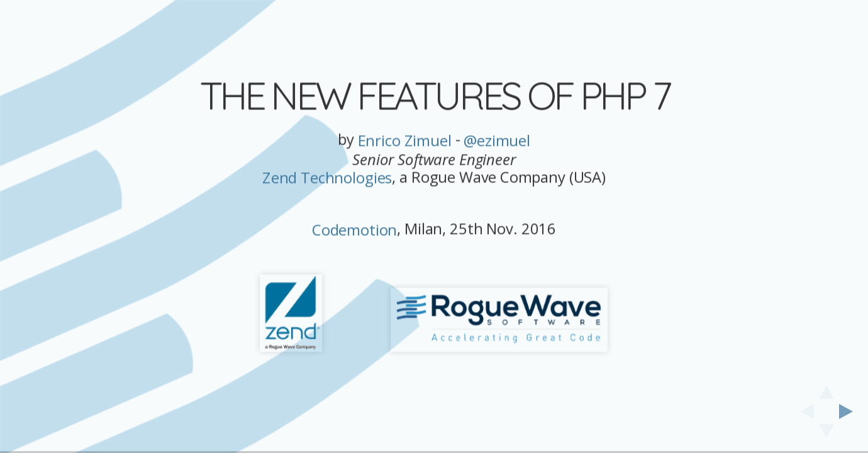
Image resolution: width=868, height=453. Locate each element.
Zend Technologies (327, 178)
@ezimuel (497, 141)
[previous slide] (803, 411)
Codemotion (354, 230)
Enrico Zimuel (405, 141)
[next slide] (850, 411)
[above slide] (826, 388)
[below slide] (826, 435)
